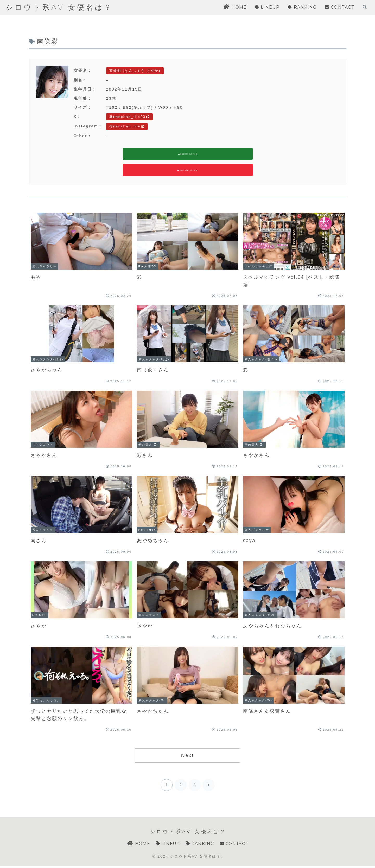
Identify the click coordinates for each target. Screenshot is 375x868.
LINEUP (167, 845)
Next (188, 757)
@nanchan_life (127, 126)
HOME (137, 845)
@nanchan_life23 (129, 117)
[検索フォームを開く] (365, 7)
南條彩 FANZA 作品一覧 (187, 172)
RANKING (200, 845)
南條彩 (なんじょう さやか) (135, 71)
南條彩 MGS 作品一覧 (187, 155)
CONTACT (235, 845)
